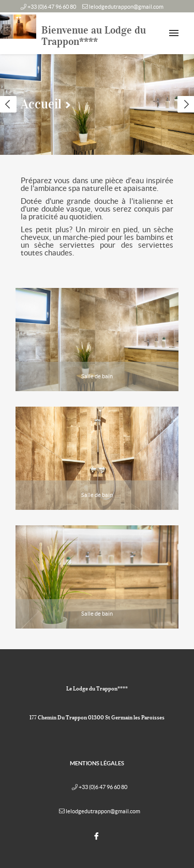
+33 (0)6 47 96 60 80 (52, 7)
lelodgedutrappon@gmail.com (126, 7)
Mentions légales (97, 763)
